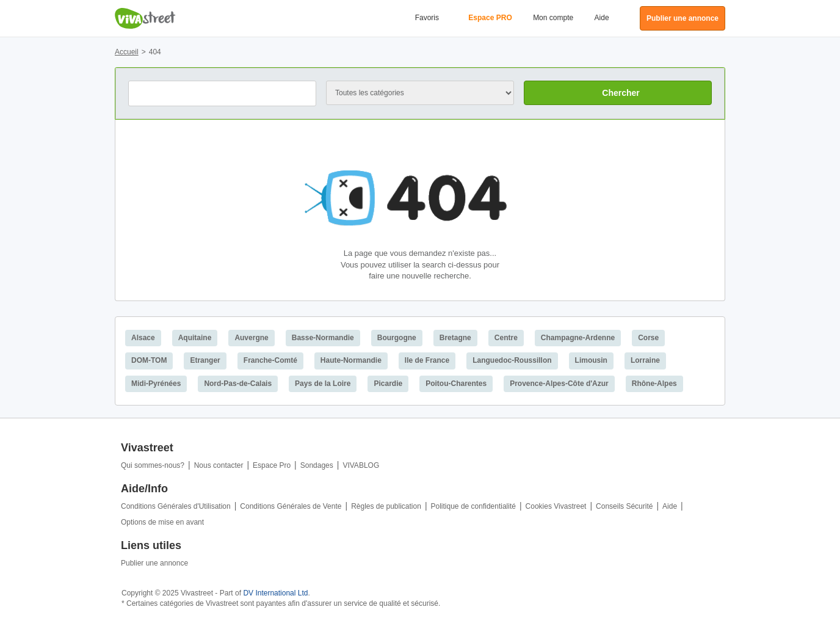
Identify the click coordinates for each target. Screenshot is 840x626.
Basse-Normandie (323, 338)
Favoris (427, 18)
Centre (506, 338)
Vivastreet (145, 18)
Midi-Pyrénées (156, 384)
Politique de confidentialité (473, 506)
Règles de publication (386, 506)
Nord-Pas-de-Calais (238, 384)
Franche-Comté (270, 360)
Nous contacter (219, 465)
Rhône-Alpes (654, 384)
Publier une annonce (154, 563)
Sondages (317, 465)
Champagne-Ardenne (578, 338)
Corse (648, 338)
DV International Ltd (275, 593)
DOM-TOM (149, 360)
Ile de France (427, 360)
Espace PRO (490, 18)
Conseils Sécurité (624, 506)
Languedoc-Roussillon (512, 360)
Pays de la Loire (323, 384)
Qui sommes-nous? (153, 465)
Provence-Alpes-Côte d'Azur (559, 384)
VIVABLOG (361, 465)
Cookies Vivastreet (556, 506)
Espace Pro (272, 465)
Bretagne (455, 338)
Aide (602, 18)
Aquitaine (195, 338)
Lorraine (645, 360)
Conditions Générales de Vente (291, 506)
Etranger (205, 360)
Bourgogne (397, 338)
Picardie (388, 384)
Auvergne (251, 338)
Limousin (591, 360)
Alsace (143, 338)
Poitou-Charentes (456, 384)
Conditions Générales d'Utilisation (176, 506)
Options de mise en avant (162, 522)
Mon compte (553, 18)
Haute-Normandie (351, 360)
